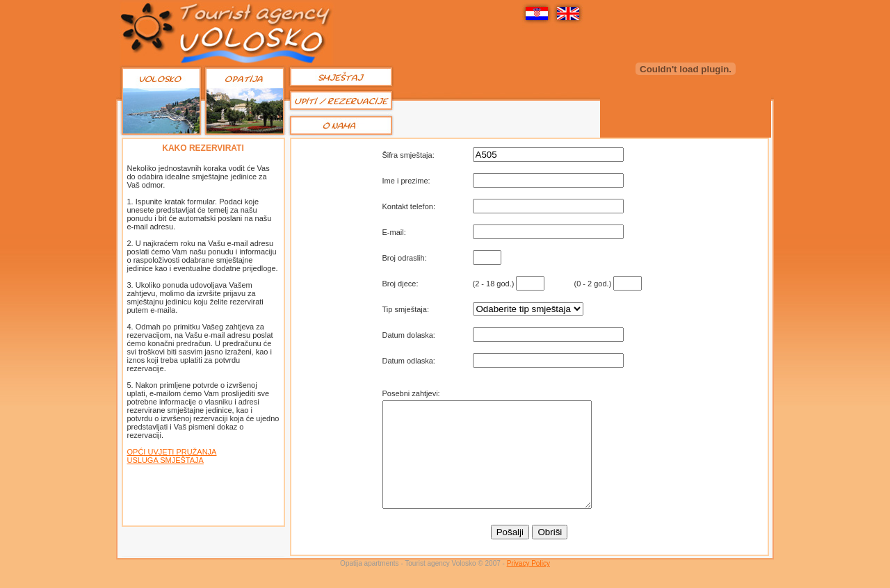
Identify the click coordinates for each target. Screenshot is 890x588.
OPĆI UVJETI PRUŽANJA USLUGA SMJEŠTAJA (172, 456)
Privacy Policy (528, 584)
